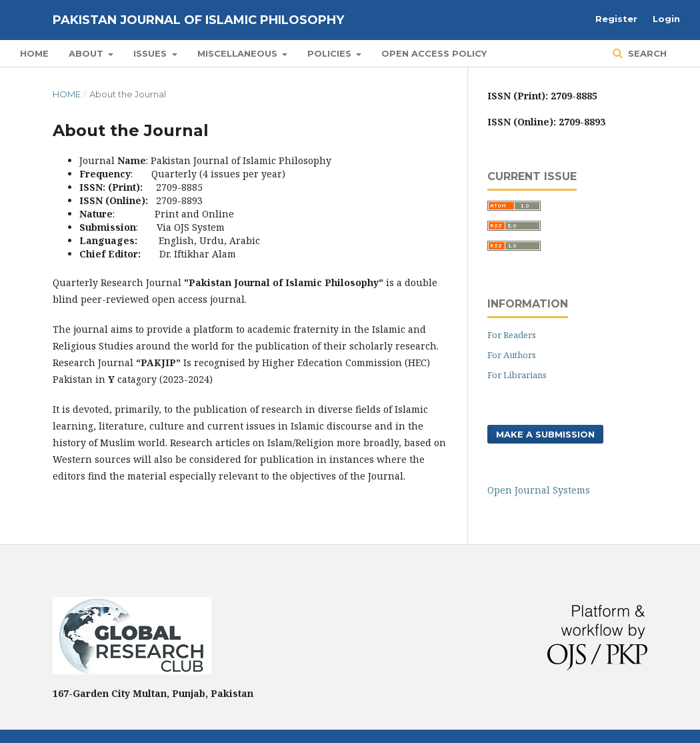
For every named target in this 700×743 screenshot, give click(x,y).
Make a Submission (545, 434)
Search (646, 53)
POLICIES (331, 53)
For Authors (512, 355)
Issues (151, 53)
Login (666, 19)
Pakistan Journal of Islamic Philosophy (198, 20)
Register (616, 19)
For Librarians (517, 375)
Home (34, 53)
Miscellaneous (239, 53)
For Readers (512, 335)
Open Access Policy (434, 53)
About (87, 53)
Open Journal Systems (539, 490)
